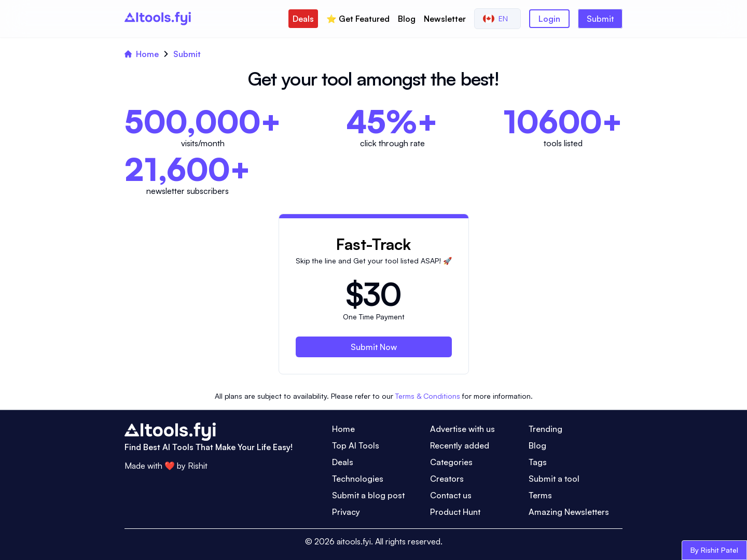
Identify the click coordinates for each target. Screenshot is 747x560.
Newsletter (445, 19)
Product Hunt (455, 512)
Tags (538, 462)
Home (142, 54)
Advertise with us (462, 429)
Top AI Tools (356, 445)
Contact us (451, 495)
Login (549, 19)
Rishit (198, 466)
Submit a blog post (368, 495)
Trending (545, 429)
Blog (407, 19)
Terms (540, 495)
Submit (600, 19)
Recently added (460, 445)
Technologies (358, 479)
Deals (303, 19)
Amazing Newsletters (569, 512)
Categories (451, 462)
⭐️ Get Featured (358, 19)
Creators (447, 479)
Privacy (346, 512)
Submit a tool (554, 479)
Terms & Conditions (428, 396)
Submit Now (374, 347)
